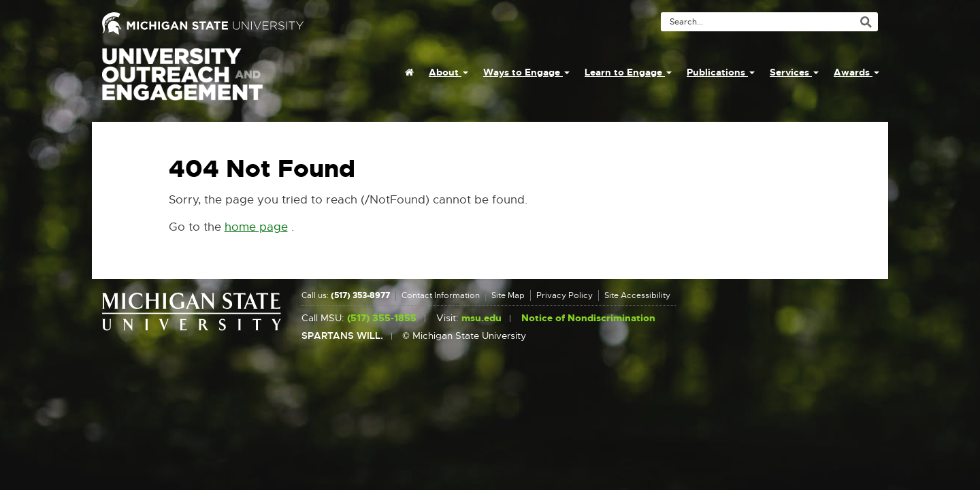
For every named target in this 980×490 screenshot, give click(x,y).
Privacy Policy (565, 295)
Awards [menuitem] (856, 72)
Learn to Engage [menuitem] (628, 72)
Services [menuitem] (794, 72)
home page (256, 227)
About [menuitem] (448, 72)
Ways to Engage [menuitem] (526, 72)
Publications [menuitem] (721, 72)
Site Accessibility (637, 295)
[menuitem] (409, 72)
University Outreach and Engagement (182, 82)
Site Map (508, 295)
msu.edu (481, 318)
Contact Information (441, 295)
